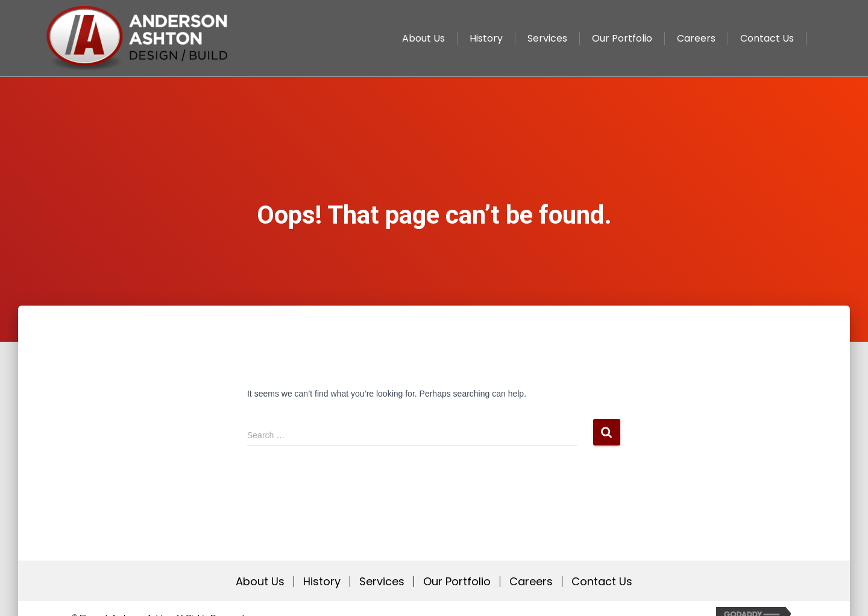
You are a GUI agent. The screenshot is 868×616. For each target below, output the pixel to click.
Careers (531, 582)
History (322, 582)
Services (382, 582)
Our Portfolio (457, 582)
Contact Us (602, 582)
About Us (260, 582)
